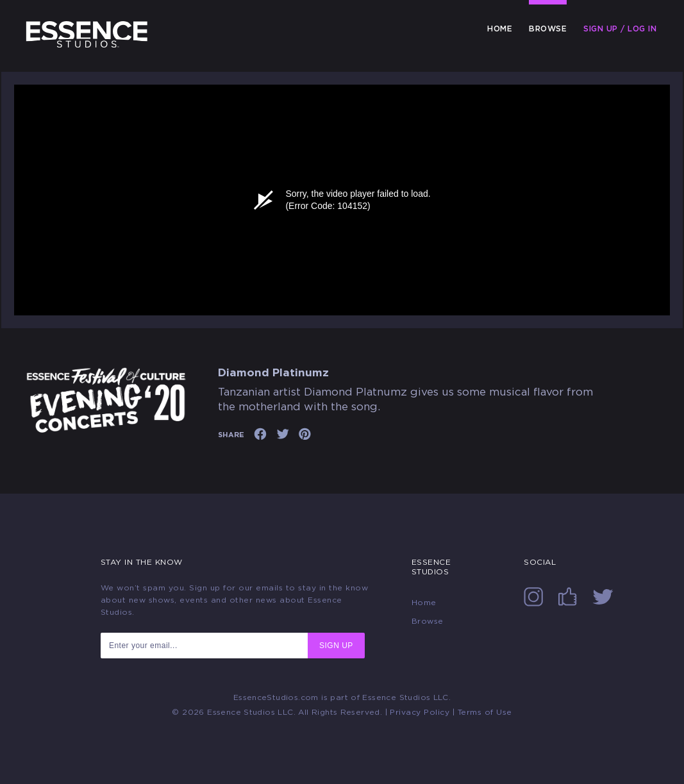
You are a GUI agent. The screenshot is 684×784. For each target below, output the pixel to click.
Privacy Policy (420, 712)
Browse (548, 29)
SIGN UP (336, 646)
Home (500, 29)
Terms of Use (485, 712)
